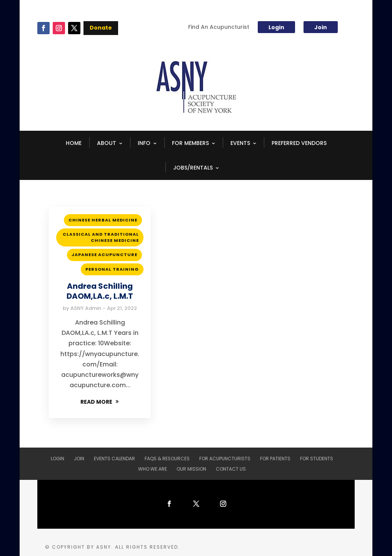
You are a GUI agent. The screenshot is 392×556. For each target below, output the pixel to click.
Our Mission (191, 469)
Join (321, 27)
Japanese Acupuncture (104, 255)
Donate (101, 28)
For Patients (275, 459)
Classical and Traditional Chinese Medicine (101, 237)
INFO (144, 143)
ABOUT (107, 143)
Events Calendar (114, 459)
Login (276, 27)
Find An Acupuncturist (219, 27)
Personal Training (112, 269)
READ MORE (96, 402)
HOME (74, 143)
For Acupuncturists (225, 459)
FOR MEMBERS (190, 143)
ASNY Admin (86, 308)
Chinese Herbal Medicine (103, 220)
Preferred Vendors (299, 143)
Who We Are (153, 469)
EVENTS (240, 143)
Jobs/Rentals (193, 168)
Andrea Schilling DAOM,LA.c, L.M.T (100, 291)
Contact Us (231, 469)
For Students (317, 459)
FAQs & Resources (167, 459)
